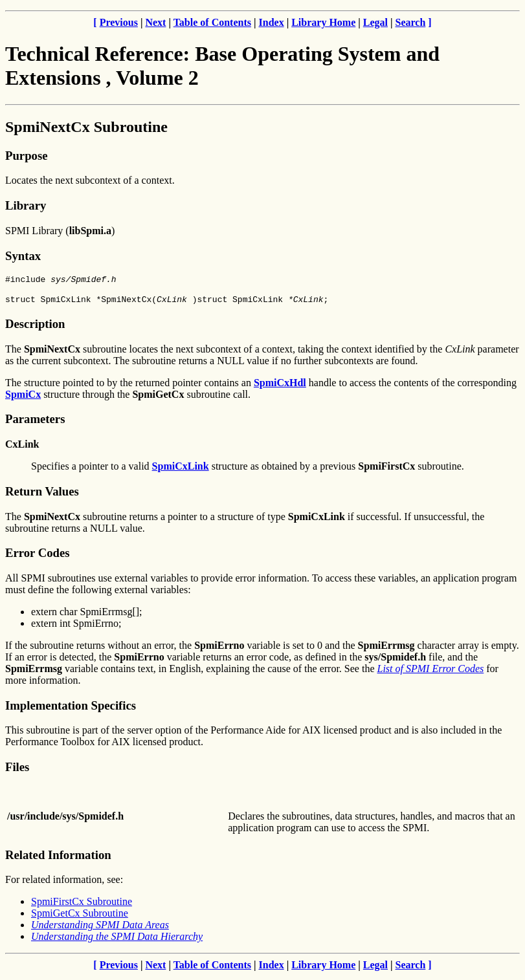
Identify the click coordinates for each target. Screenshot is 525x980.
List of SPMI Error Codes (431, 672)
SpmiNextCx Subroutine (86, 127)
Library (26, 205)
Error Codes (38, 557)
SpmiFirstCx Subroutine (82, 905)
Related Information (58, 859)
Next (155, 22)
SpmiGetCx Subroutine (80, 917)
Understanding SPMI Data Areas (100, 929)
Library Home (323, 22)
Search (411, 22)
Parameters (35, 423)
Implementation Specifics (71, 709)
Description (35, 328)
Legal (375, 22)
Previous (119, 22)
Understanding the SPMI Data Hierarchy (117, 940)
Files (17, 771)
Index (272, 22)
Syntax (23, 256)
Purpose (26, 156)
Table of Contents (212, 22)
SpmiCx (23, 398)
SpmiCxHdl (280, 387)
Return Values (42, 495)
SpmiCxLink (181, 470)
